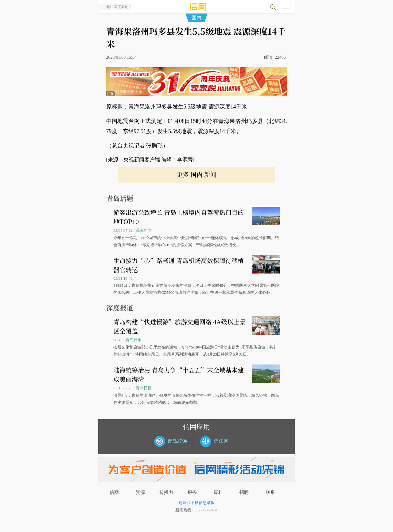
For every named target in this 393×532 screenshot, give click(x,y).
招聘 (244, 492)
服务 (192, 492)
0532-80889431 (205, 510)
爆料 (218, 492)
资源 (140, 492)
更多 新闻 (196, 174)
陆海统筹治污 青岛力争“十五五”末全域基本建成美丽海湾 (179, 374)
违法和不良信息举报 (197, 503)
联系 (270, 492)
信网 (114, 492)
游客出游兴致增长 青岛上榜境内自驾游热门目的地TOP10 (179, 217)
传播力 (166, 492)
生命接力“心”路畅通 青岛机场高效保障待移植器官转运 (179, 265)
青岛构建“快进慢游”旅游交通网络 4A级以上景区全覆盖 (179, 326)
